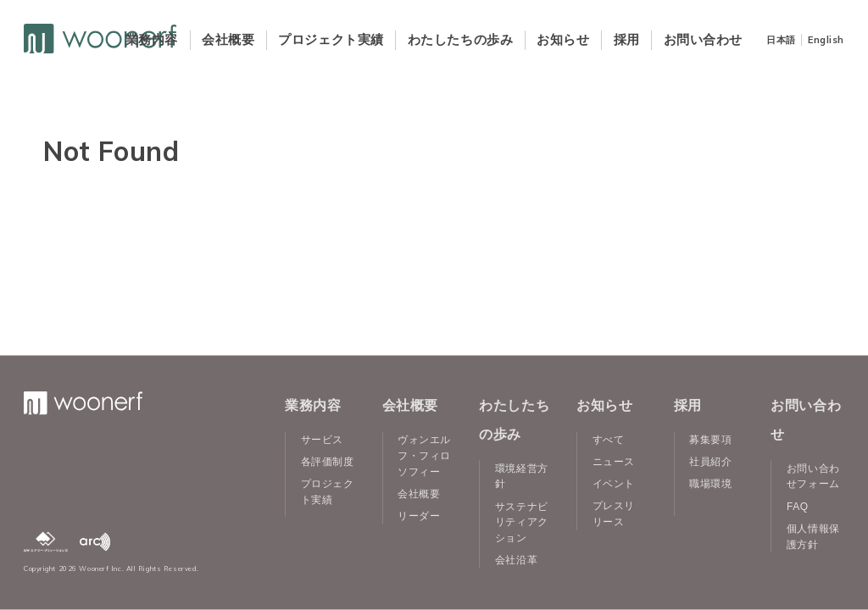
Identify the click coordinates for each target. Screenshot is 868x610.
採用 (627, 39)
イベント (614, 484)
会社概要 (228, 39)
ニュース (614, 462)
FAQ (798, 506)
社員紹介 (710, 462)
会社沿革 (516, 560)
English (826, 40)
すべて (609, 440)
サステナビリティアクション (522, 522)
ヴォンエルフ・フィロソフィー (424, 456)
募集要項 (710, 440)
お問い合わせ (703, 39)
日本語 (781, 40)
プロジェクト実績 (331, 39)
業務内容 (152, 39)
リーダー (419, 515)
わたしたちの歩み (460, 39)
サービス (322, 440)
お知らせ (563, 39)
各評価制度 (328, 462)
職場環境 (710, 484)
